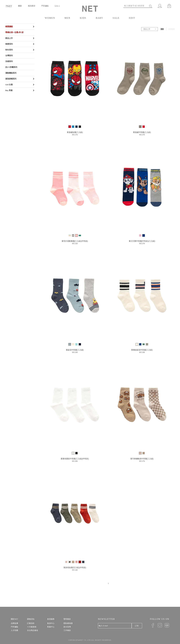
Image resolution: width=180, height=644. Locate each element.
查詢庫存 (32, 6)
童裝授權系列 (11, 79)
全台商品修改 (33, 630)
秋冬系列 (9, 50)
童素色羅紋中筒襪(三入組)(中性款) (75, 459)
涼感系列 (9, 61)
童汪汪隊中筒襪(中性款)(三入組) (142, 241)
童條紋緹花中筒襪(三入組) (142, 350)
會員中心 (51, 623)
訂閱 (137, 626)
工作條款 (67, 630)
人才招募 (15, 630)
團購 (20, 6)
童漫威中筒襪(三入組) (142, 132)
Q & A (57, 6)
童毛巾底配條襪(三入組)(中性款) (75, 241)
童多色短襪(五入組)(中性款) (75, 568)
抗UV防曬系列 (11, 67)
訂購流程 (31, 623)
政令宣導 (67, 627)
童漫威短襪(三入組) (75, 132)
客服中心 (51, 627)
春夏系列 (9, 44)
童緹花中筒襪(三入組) (75, 350)
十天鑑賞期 (32, 627)
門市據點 (45, 6)
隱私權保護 (68, 623)
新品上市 (9, 38)
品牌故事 (15, 623)
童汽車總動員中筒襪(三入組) (142, 459)
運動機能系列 (11, 73)
